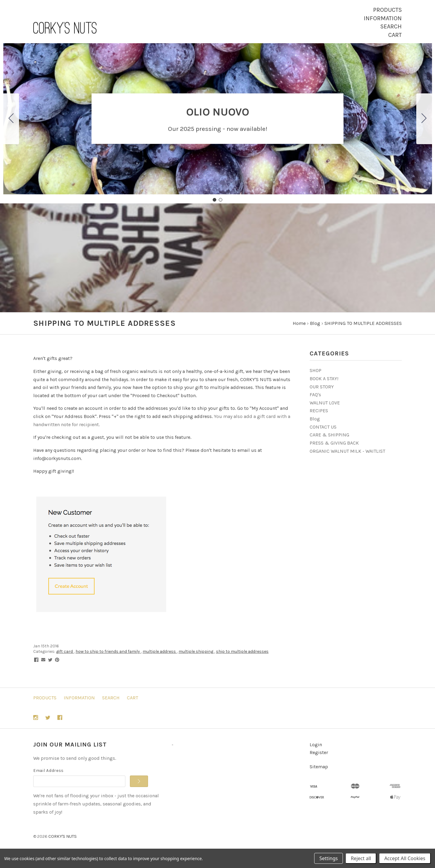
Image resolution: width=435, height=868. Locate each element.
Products (387, 10)
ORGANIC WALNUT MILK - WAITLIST (347, 462)
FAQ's (315, 406)
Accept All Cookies (405, 858)
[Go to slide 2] (11, 130)
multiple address (160, 663)
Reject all (361, 858)
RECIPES (319, 422)
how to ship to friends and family (108, 663)
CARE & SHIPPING (329, 446)
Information (383, 18)
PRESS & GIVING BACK (334, 454)
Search (391, 26)
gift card (65, 663)
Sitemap (319, 778)
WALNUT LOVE (325, 414)
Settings (329, 858)
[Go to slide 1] (214, 211)
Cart (395, 35)
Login (316, 756)
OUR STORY (322, 398)
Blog (315, 430)
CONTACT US (323, 438)
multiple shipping (196, 663)
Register (319, 764)
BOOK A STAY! (324, 390)
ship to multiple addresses (242, 663)
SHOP (316, 382)
